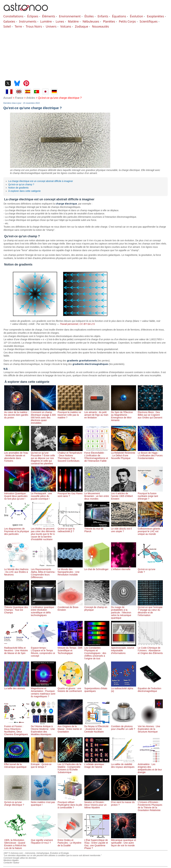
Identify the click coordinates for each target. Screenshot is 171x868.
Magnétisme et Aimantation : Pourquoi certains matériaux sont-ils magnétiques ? (43, 691)
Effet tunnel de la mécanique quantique (17, 764)
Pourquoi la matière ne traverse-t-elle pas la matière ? (70, 414)
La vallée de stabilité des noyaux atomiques (124, 764)
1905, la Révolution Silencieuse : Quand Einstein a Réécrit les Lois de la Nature (17, 843)
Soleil (7, 26)
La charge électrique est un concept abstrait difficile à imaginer (41, 181)
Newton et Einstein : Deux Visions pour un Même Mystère (97, 804)
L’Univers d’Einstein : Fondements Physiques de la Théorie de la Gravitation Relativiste (150, 805)
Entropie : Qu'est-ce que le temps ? (43, 764)
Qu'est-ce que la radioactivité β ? (70, 529)
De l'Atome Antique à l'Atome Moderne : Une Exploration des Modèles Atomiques (43, 729)
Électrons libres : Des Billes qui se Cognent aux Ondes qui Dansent (150, 414)
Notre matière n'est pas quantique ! (43, 802)
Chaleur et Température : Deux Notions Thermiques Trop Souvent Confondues (70, 455)
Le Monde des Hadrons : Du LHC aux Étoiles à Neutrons (17, 571)
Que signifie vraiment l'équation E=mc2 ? (43, 840)
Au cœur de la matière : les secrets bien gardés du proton (17, 414)
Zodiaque (81, 26)
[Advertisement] (85, 54)
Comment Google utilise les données (20, 858)
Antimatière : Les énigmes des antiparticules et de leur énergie (150, 767)
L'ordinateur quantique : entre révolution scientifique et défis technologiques (43, 610)
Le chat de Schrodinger (97, 568)
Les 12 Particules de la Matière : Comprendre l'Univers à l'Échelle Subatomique (70, 767)
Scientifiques (149, 21)
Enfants (103, 16)
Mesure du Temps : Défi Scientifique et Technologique (70, 649)
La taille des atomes (17, 687)
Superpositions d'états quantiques (97, 688)
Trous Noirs (34, 26)
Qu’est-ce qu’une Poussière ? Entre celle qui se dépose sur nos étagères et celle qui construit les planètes (43, 457)
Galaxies (9, 21)
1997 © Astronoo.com (13, 853)
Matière (73, 21)
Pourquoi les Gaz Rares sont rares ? (70, 493)
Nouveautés (100, 26)
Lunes (60, 21)
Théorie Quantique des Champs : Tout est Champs (17, 609)
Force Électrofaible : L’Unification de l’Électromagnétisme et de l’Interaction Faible (97, 455)
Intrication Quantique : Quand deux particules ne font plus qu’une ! (17, 495)
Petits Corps (127, 21)
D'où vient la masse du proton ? (124, 802)
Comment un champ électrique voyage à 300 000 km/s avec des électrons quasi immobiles (43, 416)
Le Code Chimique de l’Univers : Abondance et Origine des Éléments (150, 649)
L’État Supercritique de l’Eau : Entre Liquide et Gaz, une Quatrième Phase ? (97, 843)
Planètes (109, 21)
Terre (18, 26)
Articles (31, 98)
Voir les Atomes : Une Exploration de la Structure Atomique (150, 728)
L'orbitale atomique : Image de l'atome (97, 764)
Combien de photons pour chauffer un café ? (124, 726)
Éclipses (33, 16)
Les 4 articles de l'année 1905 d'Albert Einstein (124, 495)
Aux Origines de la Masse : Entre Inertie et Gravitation (70, 728)
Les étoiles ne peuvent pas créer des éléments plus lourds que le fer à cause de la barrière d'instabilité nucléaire (43, 533)
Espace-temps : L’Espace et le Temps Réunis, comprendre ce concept (43, 650)
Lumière (46, 21)
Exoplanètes (155, 16)
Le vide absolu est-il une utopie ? (124, 529)
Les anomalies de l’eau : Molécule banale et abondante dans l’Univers (17, 455)
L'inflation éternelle (124, 568)
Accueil (8, 98)
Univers (51, 26)
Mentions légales (11, 860)
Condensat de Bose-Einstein (70, 607)
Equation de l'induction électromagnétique (150, 688)
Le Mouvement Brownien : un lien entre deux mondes (97, 495)
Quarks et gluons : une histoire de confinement (70, 688)
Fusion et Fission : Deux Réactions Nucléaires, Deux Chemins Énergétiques (17, 729)
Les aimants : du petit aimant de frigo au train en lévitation (97, 414)
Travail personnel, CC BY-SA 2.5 (77, 324)
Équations (119, 16)
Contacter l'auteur (11, 863)
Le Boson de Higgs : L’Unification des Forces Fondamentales (150, 454)
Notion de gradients (18, 188)
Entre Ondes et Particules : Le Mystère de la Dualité (70, 841)
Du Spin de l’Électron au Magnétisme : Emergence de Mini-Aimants (124, 415)
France (19, 98)
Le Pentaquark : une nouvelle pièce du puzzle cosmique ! (43, 495)
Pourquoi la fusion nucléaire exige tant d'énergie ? (150, 495)
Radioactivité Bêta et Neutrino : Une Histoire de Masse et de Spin (17, 649)
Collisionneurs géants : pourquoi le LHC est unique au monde (150, 530)
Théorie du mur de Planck (97, 529)
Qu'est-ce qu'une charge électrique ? (17, 802)
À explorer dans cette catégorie (25, 191)
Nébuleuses (91, 21)
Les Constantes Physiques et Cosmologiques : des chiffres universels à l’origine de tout (97, 652)
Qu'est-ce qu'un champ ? (21, 184)
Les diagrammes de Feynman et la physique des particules (17, 530)
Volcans (66, 26)
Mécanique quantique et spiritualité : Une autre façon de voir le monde (124, 841)
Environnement (70, 16)
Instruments (28, 21)
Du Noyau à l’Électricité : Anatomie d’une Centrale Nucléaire (97, 728)
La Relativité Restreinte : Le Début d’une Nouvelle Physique (124, 454)
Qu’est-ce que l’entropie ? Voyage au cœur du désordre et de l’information (150, 610)
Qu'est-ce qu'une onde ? (150, 569)
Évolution (137, 16)
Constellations (13, 16)
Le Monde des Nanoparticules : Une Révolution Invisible (70, 571)
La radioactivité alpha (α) (124, 688)
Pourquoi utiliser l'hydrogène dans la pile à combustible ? (70, 804)
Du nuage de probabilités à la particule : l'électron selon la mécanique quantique (124, 611)
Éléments (49, 16)
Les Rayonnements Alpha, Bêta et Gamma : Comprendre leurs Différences (43, 572)
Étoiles (89, 16)
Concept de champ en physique (97, 607)
